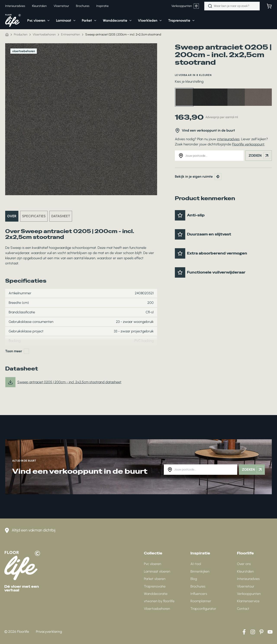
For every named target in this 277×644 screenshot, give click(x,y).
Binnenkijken (200, 571)
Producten (21, 35)
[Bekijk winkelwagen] (269, 6)
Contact (243, 609)
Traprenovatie (155, 586)
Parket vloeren (155, 579)
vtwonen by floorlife (159, 601)
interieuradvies (228, 139)
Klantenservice (248, 601)
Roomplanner (201, 601)
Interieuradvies (248, 579)
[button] (35, 21)
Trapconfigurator (203, 609)
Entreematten (71, 35)
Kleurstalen (245, 571)
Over (12, 216)
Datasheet (61, 216)
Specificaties (34, 216)
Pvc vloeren (153, 564)
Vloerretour (246, 586)
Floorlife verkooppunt (248, 144)
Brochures (198, 586)
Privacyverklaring (49, 632)
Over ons (244, 564)
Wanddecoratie (156, 594)
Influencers (199, 594)
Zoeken (259, 156)
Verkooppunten (185, 6)
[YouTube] (270, 632)
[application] (47, 21)
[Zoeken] (210, 6)
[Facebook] (244, 632)
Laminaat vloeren (157, 571)
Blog (194, 579)
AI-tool (196, 564)
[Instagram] (253, 632)
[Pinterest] (261, 632)
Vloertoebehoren (44, 35)
